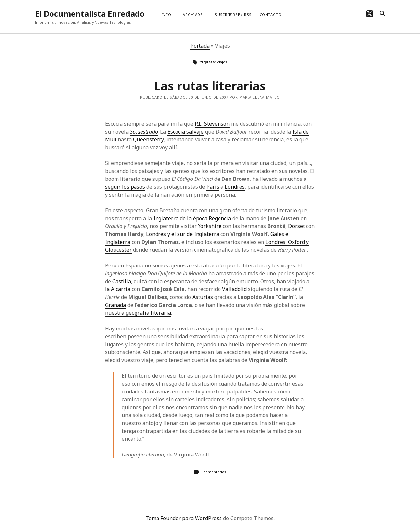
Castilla (122, 281)
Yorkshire (210, 226)
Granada (115, 305)
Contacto (270, 15)
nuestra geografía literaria (138, 313)
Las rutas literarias (210, 86)
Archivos (193, 15)
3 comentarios (213, 472)
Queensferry (148, 139)
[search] (382, 14)
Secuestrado (144, 132)
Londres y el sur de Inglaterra (183, 234)
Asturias (203, 297)
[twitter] (370, 14)
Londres (235, 187)
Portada (200, 46)
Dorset (296, 226)
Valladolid (234, 289)
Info (167, 15)
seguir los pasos (125, 187)
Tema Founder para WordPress (184, 518)
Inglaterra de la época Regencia (192, 218)
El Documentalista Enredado (90, 14)
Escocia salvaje (186, 132)
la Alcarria (118, 289)
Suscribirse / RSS (233, 15)
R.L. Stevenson (212, 124)
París (213, 187)
